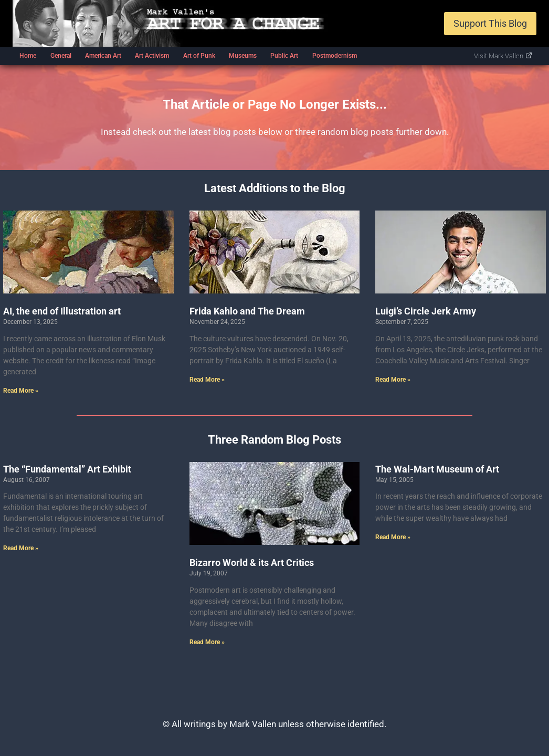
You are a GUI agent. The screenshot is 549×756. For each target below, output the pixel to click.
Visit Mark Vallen (503, 56)
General (61, 56)
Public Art (284, 56)
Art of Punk (199, 56)
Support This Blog (490, 23)
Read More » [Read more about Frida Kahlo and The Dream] (207, 380)
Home (28, 56)
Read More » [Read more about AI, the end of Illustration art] (21, 391)
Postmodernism (335, 56)
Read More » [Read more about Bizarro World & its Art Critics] (207, 642)
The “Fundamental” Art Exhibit (67, 469)
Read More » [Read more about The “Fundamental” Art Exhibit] (21, 548)
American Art (103, 56)
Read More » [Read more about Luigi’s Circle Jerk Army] (393, 380)
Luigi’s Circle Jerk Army (426, 311)
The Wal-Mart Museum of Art (437, 469)
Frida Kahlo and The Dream (247, 311)
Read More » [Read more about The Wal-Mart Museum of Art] (393, 537)
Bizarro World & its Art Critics (252, 563)
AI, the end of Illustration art (62, 311)
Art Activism (152, 56)
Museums (243, 56)
